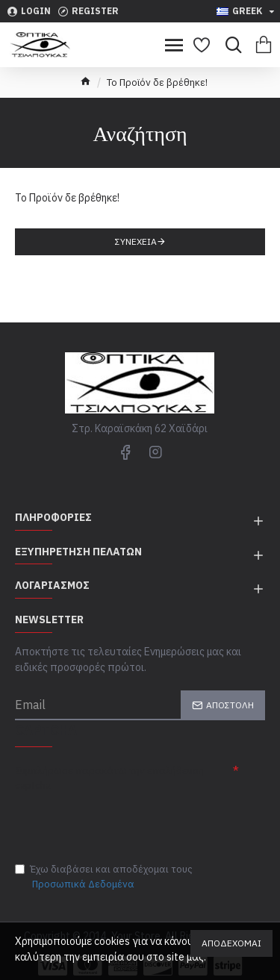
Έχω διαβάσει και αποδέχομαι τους (104, 877)
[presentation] (119, 823)
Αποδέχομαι (231, 943)
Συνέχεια (136, 241)
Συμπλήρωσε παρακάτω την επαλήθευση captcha (109, 778)
